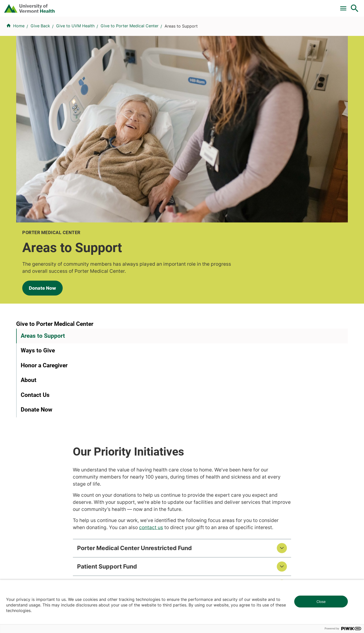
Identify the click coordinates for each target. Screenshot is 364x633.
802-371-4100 (201, 558)
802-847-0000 (30, 558)
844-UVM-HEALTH (48, 457)
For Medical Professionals (208, 6)
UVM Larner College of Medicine (134, 436)
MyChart (345, 6)
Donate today (291, 468)
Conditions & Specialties (180, 31)
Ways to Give (38, 214)
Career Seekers (200, 445)
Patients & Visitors (269, 31)
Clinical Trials (162, 6)
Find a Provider (126, 31)
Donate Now (36, 144)
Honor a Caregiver (44, 229)
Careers (272, 6)
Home (19, 56)
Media (191, 463)
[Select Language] (303, 6)
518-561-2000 (286, 558)
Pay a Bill (131, 6)
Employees (196, 472)
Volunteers (195, 436)
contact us (211, 269)
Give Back (40, 56)
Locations (228, 31)
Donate (248, 6)
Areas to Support (43, 199)
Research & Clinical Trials (127, 427)
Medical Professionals (206, 454)
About (29, 244)
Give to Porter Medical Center (130, 56)
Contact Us (35, 258)
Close (321, 602)
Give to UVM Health (75, 56)
